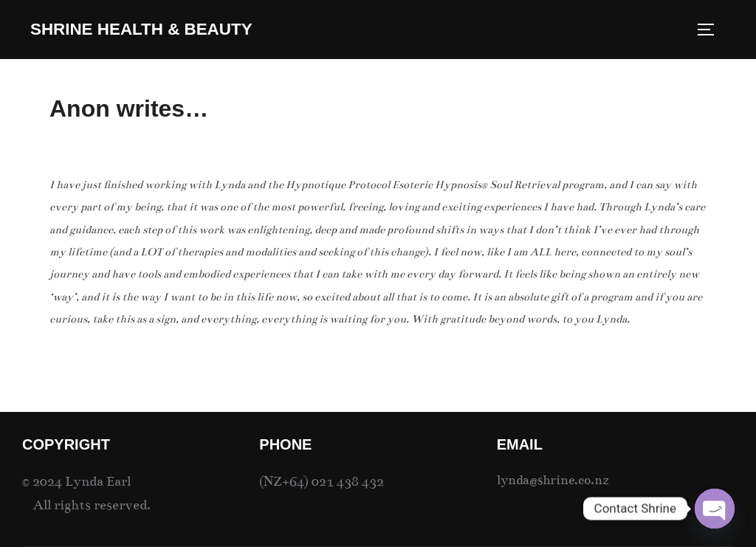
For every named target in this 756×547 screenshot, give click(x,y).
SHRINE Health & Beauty (141, 29)
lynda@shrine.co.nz (553, 480)
